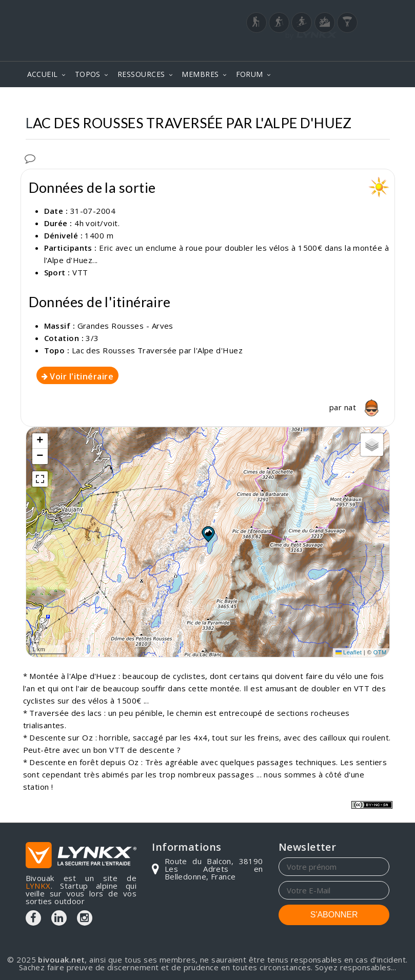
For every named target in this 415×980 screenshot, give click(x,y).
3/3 (92, 338)
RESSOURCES (141, 74)
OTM (380, 652)
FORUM (250, 74)
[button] (208, 534)
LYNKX (38, 886)
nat (364, 407)
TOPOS (88, 74)
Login (339, 50)
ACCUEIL (43, 74)
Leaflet (349, 652)
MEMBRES (200, 74)
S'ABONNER (334, 915)
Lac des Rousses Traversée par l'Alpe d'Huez (157, 350)
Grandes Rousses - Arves (125, 326)
